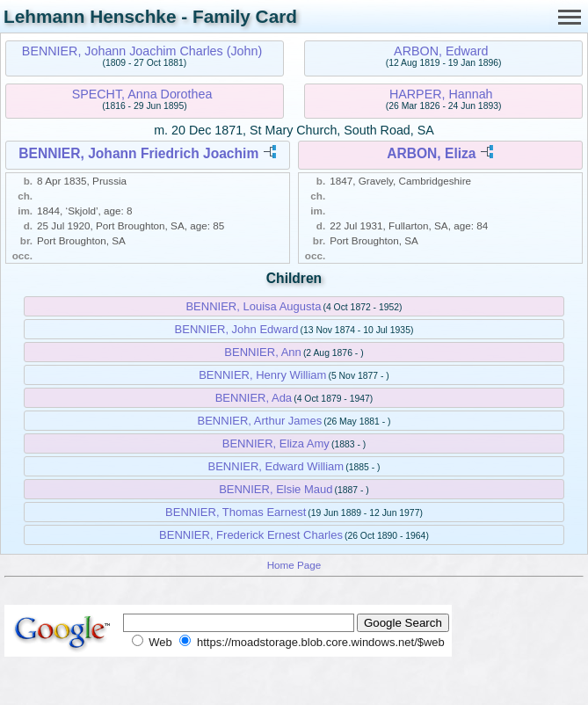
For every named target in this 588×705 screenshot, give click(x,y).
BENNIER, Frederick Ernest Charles (251, 535)
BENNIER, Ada (254, 398)
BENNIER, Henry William (262, 375)
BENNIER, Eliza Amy (276, 443)
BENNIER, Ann (262, 352)
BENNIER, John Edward (237, 329)
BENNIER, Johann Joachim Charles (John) (142, 51)
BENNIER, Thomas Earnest (236, 512)
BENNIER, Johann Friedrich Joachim (138, 153)
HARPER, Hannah (441, 94)
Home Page (294, 565)
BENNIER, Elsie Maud (276, 489)
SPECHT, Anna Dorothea (142, 94)
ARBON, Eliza (431, 153)
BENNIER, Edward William (276, 466)
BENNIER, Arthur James (260, 421)
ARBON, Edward (441, 51)
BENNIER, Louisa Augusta (253, 306)
